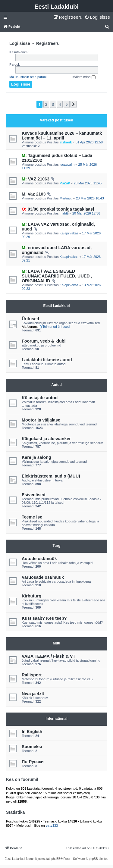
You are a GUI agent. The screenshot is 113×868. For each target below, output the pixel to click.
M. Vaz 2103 (34, 194)
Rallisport (32, 675)
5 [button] (66, 104)
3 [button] (53, 104)
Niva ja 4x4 (33, 694)
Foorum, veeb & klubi (44, 341)
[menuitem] (97, 17)
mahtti (64, 213)
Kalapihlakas (69, 233)
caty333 (52, 826)
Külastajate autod (40, 398)
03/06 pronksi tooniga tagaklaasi (58, 209)
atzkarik (66, 142)
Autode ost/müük (39, 559)
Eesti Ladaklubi (56, 7)
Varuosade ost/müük (43, 577)
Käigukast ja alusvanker (46, 439)
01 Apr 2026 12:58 (89, 142)
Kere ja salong (36, 457)
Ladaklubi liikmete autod (47, 360)
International (56, 719)
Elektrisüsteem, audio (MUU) (51, 476)
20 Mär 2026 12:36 (86, 213)
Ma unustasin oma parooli (28, 77)
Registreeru (48, 43)
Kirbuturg (31, 596)
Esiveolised (34, 495)
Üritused (30, 319)
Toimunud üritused (54, 327)
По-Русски (33, 762)
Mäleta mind (84, 77)
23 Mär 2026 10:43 (90, 198)
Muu (56, 643)
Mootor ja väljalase (41, 420)
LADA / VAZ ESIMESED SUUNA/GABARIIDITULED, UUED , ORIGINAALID (57, 276)
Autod (56, 385)
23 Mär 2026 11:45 (88, 183)
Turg (57, 546)
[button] (74, 104)
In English (32, 732)
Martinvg (66, 198)
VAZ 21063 (36, 179)
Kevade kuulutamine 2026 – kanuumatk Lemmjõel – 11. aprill (62, 136)
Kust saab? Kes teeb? (44, 618)
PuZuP (65, 183)
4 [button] (60, 104)
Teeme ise (32, 517)
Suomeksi (32, 747)
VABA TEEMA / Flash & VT (49, 656)
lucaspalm (67, 165)
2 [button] (46, 104)
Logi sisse (20, 43)
